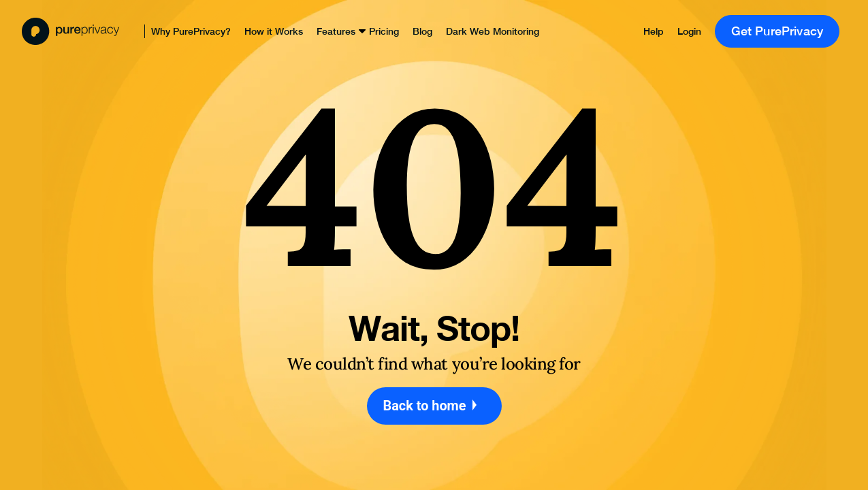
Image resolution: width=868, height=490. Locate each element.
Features (336, 31)
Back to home (434, 406)
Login (689, 31)
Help (654, 31)
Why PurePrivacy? (191, 31)
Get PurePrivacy (777, 31)
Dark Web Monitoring (493, 31)
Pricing (384, 31)
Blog (422, 31)
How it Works (274, 31)
